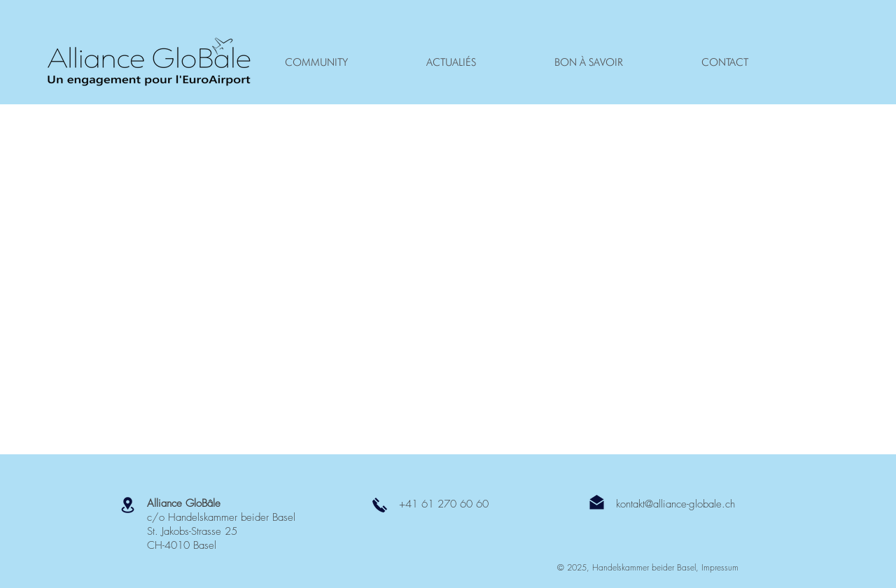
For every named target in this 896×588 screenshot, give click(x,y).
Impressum (720, 567)
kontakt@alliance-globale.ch (675, 504)
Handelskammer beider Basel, (647, 567)
